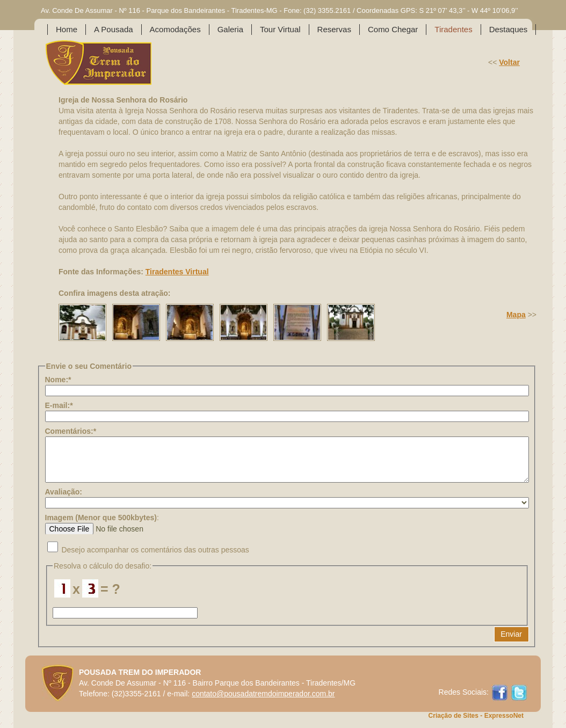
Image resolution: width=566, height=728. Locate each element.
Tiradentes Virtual (177, 272)
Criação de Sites (453, 716)
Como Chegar (393, 29)
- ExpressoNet (501, 716)
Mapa (516, 315)
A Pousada (114, 29)
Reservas (334, 29)
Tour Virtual (280, 29)
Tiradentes (453, 29)
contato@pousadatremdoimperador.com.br (263, 694)
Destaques (509, 29)
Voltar (509, 62)
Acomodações (175, 29)
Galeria (230, 29)
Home (67, 29)
